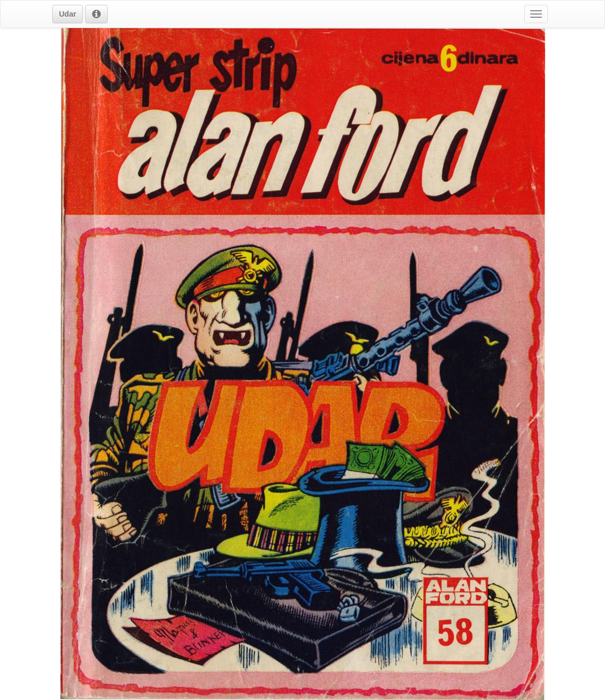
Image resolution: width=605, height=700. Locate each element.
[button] (68, 14)
